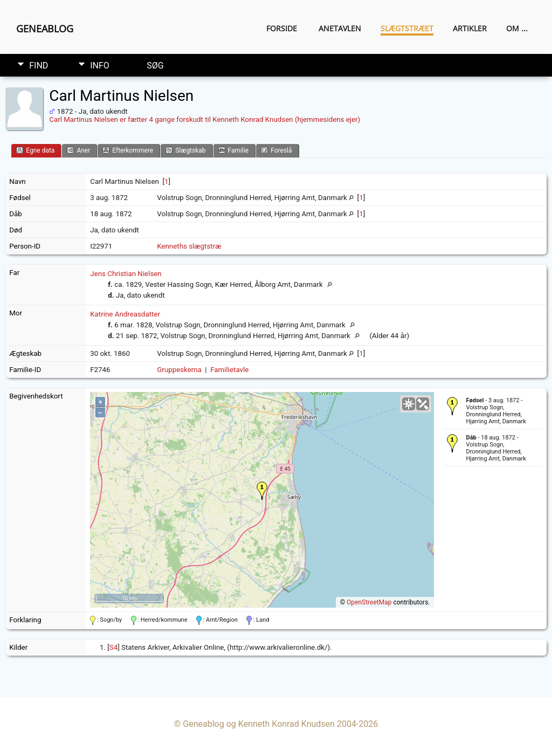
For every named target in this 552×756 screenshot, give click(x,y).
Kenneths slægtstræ (189, 246)
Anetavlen (340, 28)
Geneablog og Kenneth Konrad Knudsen (259, 724)
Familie (234, 150)
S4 (113, 647)
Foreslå (276, 150)
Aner (78, 150)
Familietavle (229, 370)
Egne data (35, 150)
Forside (282, 28)
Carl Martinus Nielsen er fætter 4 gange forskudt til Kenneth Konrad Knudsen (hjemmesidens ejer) (205, 119)
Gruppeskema (179, 370)
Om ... (517, 28)
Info (100, 66)
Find (39, 66)
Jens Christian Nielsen (126, 274)
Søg (155, 66)
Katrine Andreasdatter (125, 314)
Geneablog (45, 29)
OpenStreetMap (369, 602)
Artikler (470, 28)
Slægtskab (185, 150)
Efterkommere (128, 150)
